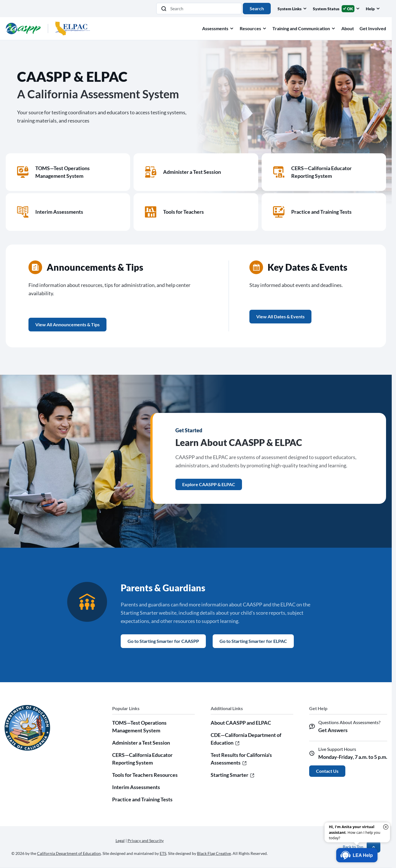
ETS (163, 853)
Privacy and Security (146, 841)
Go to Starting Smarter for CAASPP (163, 641)
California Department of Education (69, 853)
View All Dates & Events (280, 316)
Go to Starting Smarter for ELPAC (253, 641)
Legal (120, 841)
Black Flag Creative (214, 853)
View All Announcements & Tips (67, 324)
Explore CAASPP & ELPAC (209, 484)
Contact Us (327, 771)
